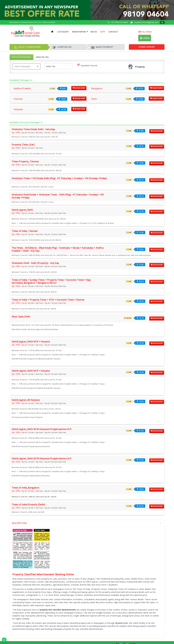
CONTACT (113, 32)
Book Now (79, 88)
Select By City (42, 57)
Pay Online (145, 32)
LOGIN (145, 38)
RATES (94, 32)
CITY (103, 32)
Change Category (147, 47)
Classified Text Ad (88, 66)
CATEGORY (63, 32)
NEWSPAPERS (80, 32)
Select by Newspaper (21, 57)
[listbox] (52, 66)
